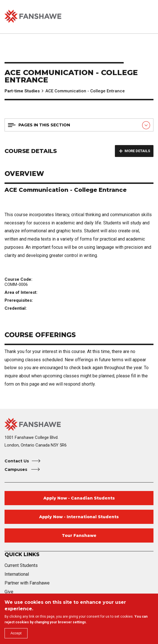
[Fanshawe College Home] (79, 424)
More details (137, 151)
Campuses (16, 469)
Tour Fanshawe (79, 535)
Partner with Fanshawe (27, 583)
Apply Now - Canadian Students (79, 498)
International (17, 574)
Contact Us (17, 461)
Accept (17, 633)
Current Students (21, 565)
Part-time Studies (22, 91)
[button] (134, 17)
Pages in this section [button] (44, 125)
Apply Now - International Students (79, 517)
